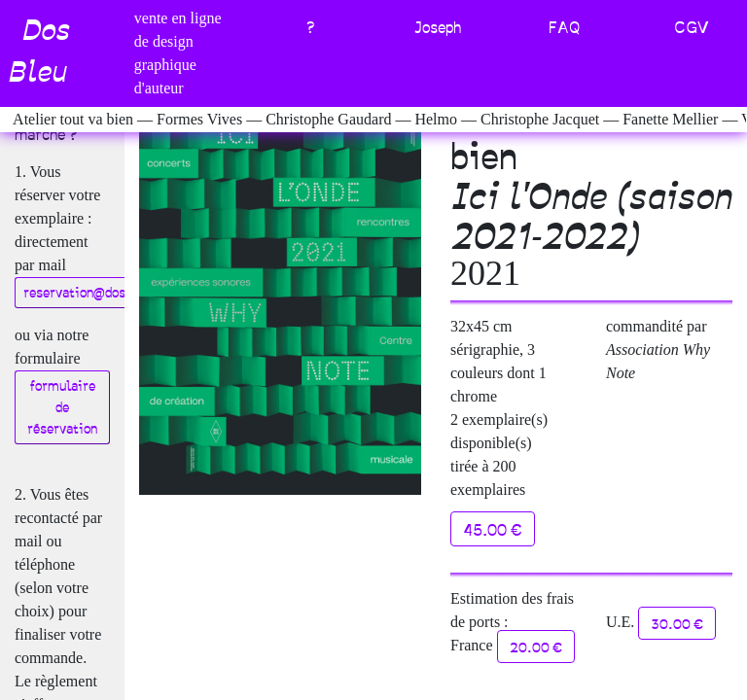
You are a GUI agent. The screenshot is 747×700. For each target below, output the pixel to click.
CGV (692, 26)
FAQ (564, 26)
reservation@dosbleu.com (102, 292)
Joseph (437, 26)
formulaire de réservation (62, 406)
